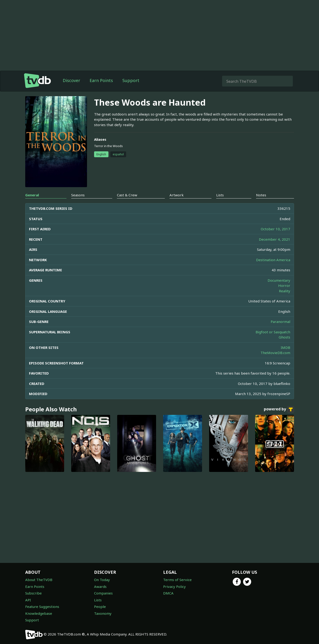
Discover (71, 80)
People (100, 607)
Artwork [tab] (177, 195)
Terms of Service (177, 580)
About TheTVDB (39, 580)
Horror (284, 285)
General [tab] (32, 195)
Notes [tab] (261, 195)
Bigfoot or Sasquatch (273, 332)
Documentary (279, 280)
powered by (279, 409)
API (28, 600)
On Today (102, 580)
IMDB (286, 347)
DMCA (168, 593)
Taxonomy (103, 613)
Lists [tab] (220, 195)
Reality (285, 291)
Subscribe (33, 593)
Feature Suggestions (42, 607)
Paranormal (280, 322)
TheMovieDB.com (275, 353)
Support (131, 80)
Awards (100, 586)
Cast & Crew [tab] (127, 195)
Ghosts (284, 337)
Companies (103, 593)
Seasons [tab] (78, 195)
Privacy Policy (174, 586)
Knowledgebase (39, 613)
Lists (98, 600)
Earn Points (101, 80)
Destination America (273, 260)
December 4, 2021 (275, 239)
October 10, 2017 (275, 229)
